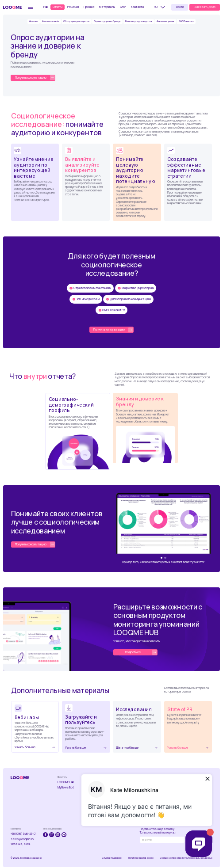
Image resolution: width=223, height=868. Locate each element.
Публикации (195, 782)
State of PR (170, 796)
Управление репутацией (117, 811)
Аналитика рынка (165, 21)
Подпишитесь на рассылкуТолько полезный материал (158, 831)
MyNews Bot (66, 788)
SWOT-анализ (186, 21)
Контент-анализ (94, 782)
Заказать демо (205, 7)
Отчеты (58, 7)
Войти (180, 7)
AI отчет (34, 21)
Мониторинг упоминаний (117, 784)
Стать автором (198, 788)
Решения (73, 7)
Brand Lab (90, 792)
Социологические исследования (95, 805)
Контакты (137, 7)
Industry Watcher (94, 788)
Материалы (107, 7)
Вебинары (168, 782)
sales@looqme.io (22, 839)
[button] (161, 7)
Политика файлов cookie (141, 858)
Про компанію (144, 782)
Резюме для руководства (139, 21)
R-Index (88, 798)
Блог (123, 7)
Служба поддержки (112, 858)
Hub (46, 7)
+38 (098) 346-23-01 (24, 834)
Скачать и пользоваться (171, 789)
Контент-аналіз (50, 21)
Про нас (89, 7)
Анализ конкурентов (118, 793)
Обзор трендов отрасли (76, 21)
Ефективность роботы (119, 819)
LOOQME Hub (66, 782)
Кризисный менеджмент (118, 802)
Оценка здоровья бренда (107, 21)
